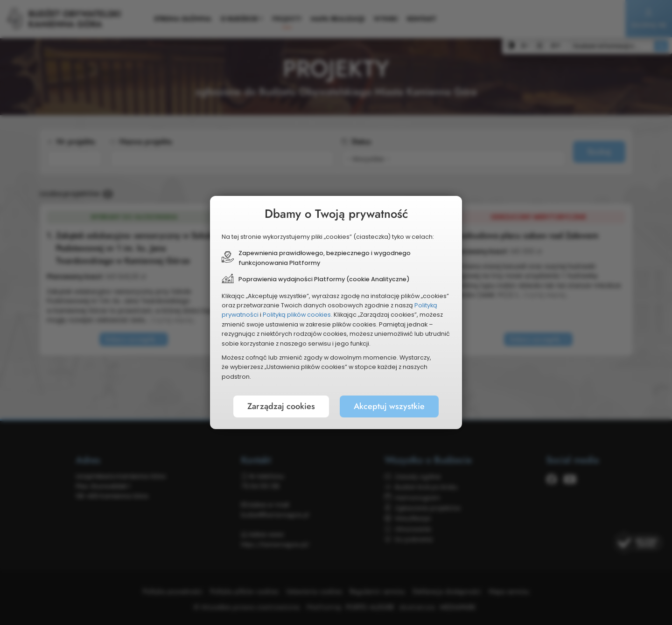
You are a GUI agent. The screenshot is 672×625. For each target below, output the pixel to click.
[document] (336, 312)
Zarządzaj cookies (281, 406)
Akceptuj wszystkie (389, 406)
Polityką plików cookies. (297, 315)
